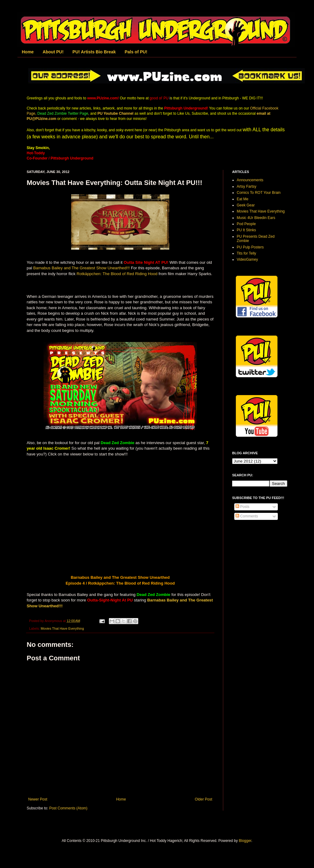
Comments (247, 516)
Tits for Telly (246, 253)
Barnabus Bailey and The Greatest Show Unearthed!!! (81, 268)
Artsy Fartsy (247, 186)
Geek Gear (246, 205)
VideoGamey (247, 259)
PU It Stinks (246, 230)
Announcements (250, 180)
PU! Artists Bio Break (94, 52)
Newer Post (38, 799)
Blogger (245, 841)
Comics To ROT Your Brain (259, 193)
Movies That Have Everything (62, 628)
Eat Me (243, 199)
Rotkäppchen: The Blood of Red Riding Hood (117, 274)
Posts (242, 507)
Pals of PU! (136, 52)
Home (28, 52)
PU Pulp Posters (250, 247)
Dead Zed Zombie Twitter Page (63, 113)
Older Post (203, 799)
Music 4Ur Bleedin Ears (256, 218)
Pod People (246, 224)
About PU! (53, 52)
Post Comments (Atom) (68, 808)
